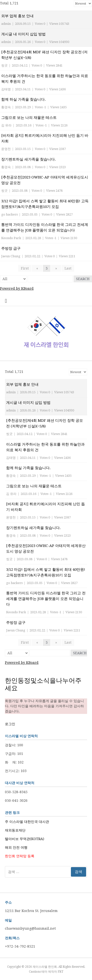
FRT (60, 972)
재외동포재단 (15, 830)
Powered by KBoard (17, 288)
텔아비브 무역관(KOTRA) (25, 839)
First (25, 268)
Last (68, 268)
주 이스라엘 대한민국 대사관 (27, 822)
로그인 (10, 724)
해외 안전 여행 (16, 847)
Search (83, 279)
